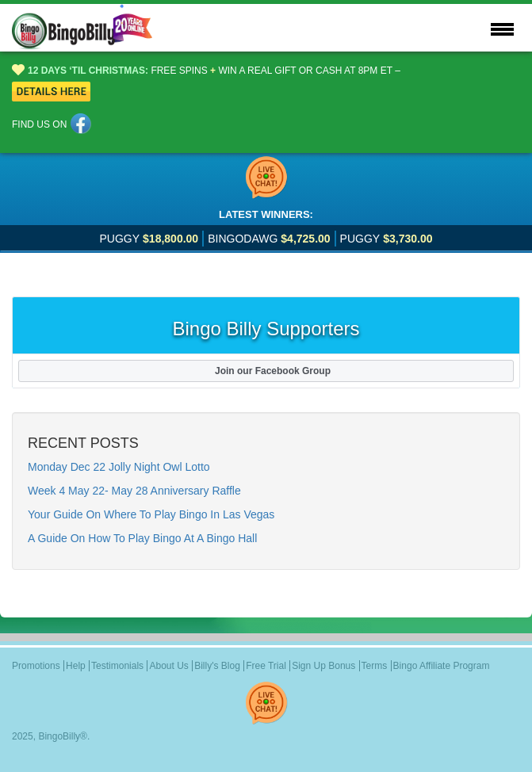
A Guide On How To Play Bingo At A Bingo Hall (142, 538)
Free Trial (266, 666)
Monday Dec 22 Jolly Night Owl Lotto (119, 467)
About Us (168, 666)
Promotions (36, 666)
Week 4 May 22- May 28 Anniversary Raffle (134, 491)
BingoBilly (59, 736)
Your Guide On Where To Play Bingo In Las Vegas (151, 514)
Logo (100, 28)
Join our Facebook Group (266, 371)
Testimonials (117, 666)
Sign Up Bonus (323, 666)
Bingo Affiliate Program (442, 666)
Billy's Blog (217, 666)
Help (76, 666)
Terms (375, 666)
